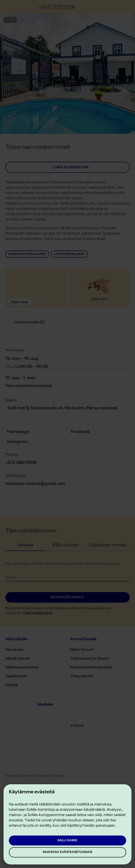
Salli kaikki (67, 840)
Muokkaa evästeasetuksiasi (67, 852)
